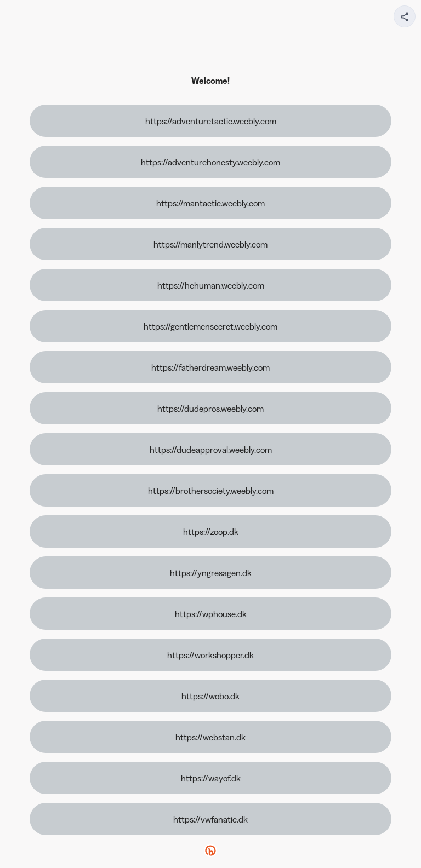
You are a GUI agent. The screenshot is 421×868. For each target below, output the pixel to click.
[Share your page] (405, 16)
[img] (405, 20)
